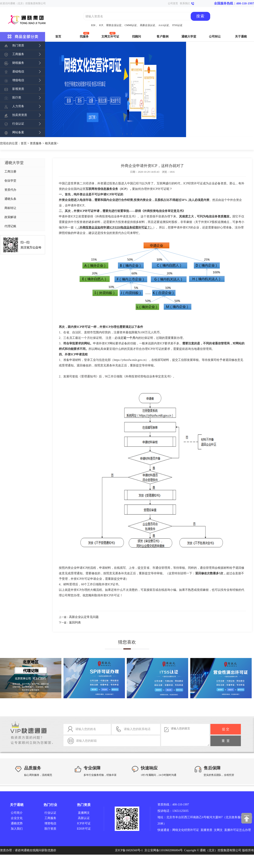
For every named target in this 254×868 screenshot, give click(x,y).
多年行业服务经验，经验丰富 (100, 775)
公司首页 (173, 3)
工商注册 (10, 172)
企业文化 (17, 818)
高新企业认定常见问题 (84, 617)
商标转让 (10, 208)
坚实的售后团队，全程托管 (219, 775)
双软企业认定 (114, 25)
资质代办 (10, 190)
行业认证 (50, 813)
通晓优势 (17, 823)
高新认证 (84, 818)
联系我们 (185, 3)
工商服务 (50, 818)
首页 (24, 143)
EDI (93, 25)
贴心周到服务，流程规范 (38, 775)
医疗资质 (50, 829)
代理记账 (10, 226)
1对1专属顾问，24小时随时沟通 (159, 775)
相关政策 (51, 143)
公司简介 (17, 813)
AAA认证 (164, 25)
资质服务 (36, 143)
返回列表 (75, 622)
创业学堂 (10, 181)
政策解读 (10, 217)
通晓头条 (10, 199)
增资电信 (50, 823)
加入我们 (17, 829)
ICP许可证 (84, 823)
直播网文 (84, 813)
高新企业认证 (148, 25)
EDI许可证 (84, 829)
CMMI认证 (131, 25)
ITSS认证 (177, 25)
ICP (101, 25)
